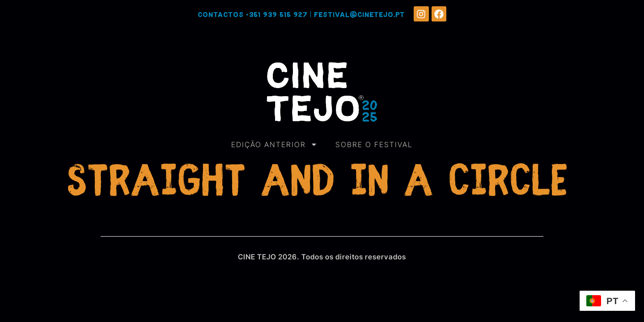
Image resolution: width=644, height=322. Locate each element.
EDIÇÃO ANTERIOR (274, 144)
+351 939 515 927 (277, 15)
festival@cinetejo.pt (359, 15)
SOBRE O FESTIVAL (374, 144)
